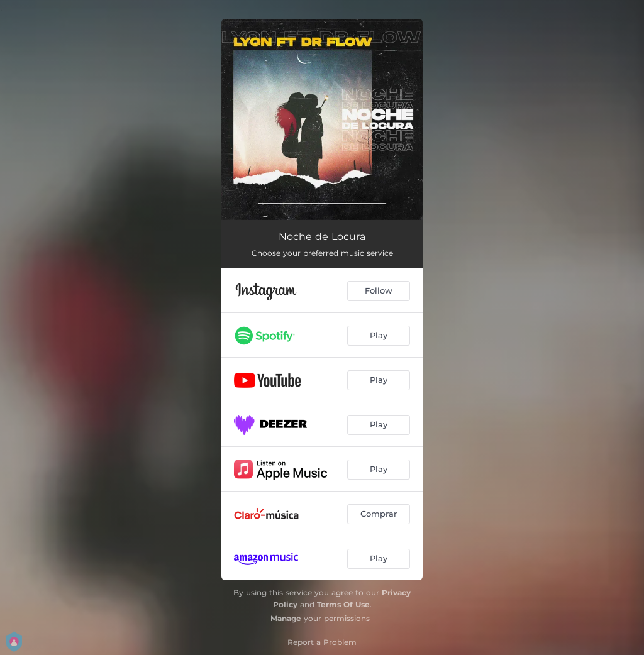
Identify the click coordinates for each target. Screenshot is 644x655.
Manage (286, 618)
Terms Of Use (343, 604)
